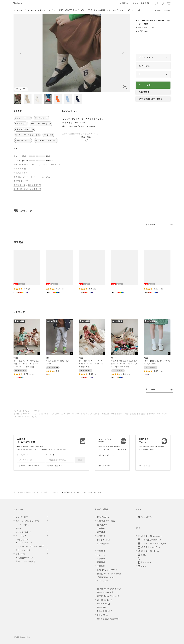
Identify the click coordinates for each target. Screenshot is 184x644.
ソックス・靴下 (44, 493)
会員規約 (50, 466)
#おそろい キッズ (23, 140)
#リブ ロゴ (48, 135)
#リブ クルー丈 (41, 118)
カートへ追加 (145, 85)
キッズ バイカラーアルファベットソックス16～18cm (82, 493)
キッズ (56, 493)
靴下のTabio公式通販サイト (24, 493)
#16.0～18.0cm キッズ (41, 124)
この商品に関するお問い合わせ (150, 99)
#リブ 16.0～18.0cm (24, 129)
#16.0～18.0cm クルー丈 (46, 140)
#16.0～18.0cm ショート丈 (27, 135)
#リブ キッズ (21, 124)
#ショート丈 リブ (23, 118)
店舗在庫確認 (144, 92)
